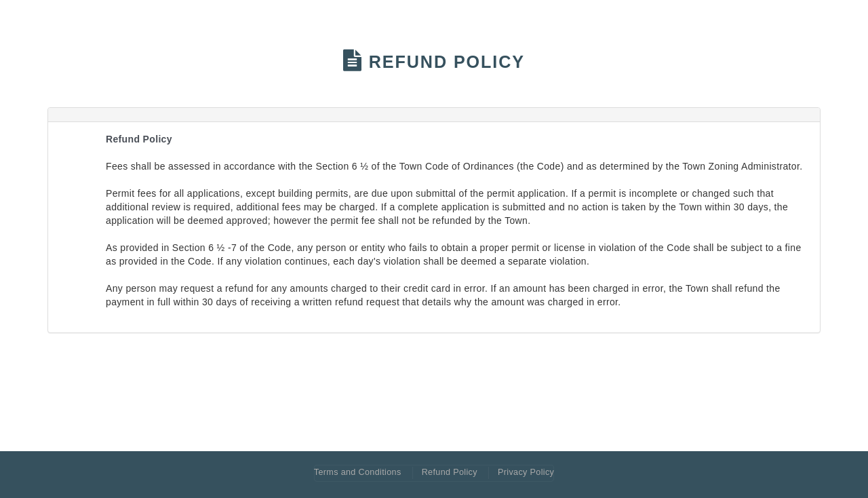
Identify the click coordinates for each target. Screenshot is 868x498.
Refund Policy (450, 472)
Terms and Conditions (358, 472)
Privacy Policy (526, 472)
